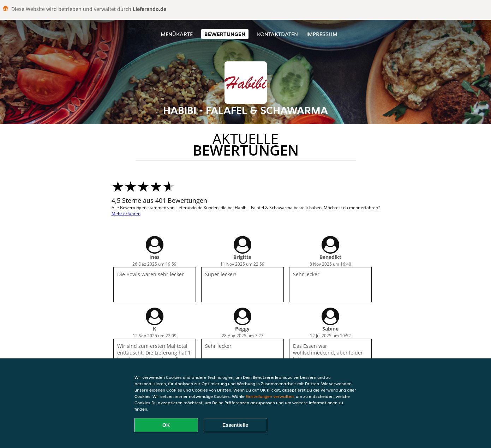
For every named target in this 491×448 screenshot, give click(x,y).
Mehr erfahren (126, 214)
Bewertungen (225, 34)
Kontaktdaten (277, 34)
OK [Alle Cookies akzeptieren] (166, 425)
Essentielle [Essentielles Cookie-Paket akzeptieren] (235, 425)
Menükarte (177, 34)
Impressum (322, 34)
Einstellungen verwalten (270, 396)
